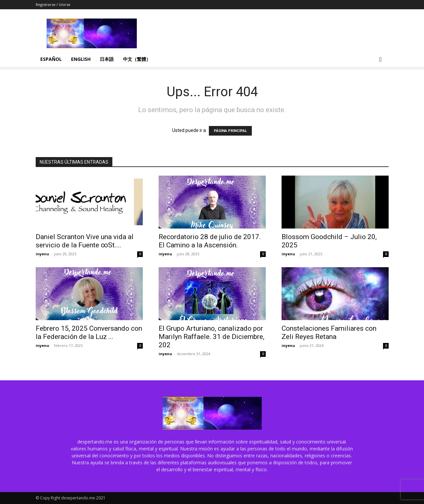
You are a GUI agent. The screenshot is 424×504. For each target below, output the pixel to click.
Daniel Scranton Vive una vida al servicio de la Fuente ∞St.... (85, 241)
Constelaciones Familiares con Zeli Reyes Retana (329, 333)
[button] (381, 60)
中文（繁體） (137, 59)
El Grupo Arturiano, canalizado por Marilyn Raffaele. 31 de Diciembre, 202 (212, 337)
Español (51, 59)
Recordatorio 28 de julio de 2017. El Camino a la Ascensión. (210, 241)
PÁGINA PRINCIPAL (230, 131)
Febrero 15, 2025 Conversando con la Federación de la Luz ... (89, 333)
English (81, 59)
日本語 (107, 59)
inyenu (42, 254)
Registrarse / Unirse (53, 4)
